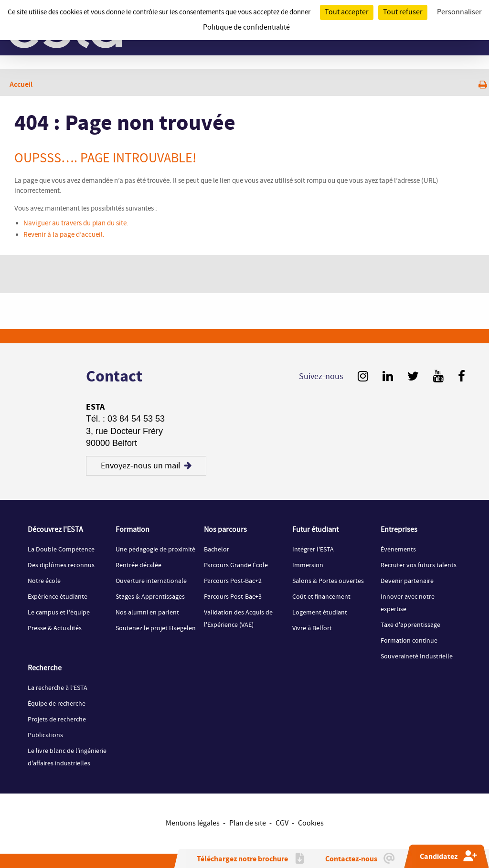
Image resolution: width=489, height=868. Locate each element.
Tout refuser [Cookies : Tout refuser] (403, 12)
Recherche (45, 668)
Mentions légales (193, 823)
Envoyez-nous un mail (146, 466)
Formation (133, 530)
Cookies (311, 823)
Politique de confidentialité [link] (246, 27)
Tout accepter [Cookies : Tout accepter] (347, 12)
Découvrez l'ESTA (55, 530)
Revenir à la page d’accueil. (64, 235)
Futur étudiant (315, 530)
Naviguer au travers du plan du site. (76, 223)
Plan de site (248, 823)
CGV (282, 823)
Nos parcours (225, 530)
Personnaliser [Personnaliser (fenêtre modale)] (459, 12)
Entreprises (399, 530)
